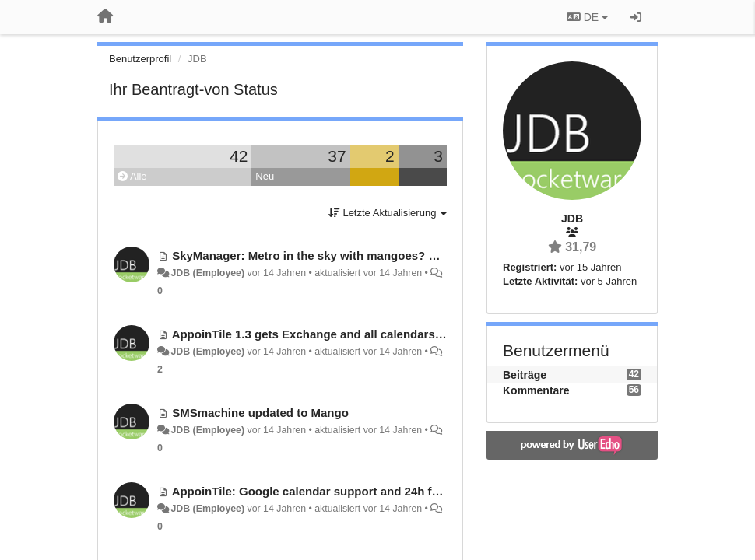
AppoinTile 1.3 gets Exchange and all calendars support (327, 334)
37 (337, 156)
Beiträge (525, 375)
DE (587, 17)
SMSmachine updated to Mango (260, 413)
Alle (132, 176)
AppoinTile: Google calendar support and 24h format (318, 491)
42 (239, 156)
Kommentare (536, 390)
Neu (265, 176)
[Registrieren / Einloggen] (636, 17)
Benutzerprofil (140, 59)
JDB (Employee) (207, 273)
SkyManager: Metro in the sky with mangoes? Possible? (328, 255)
